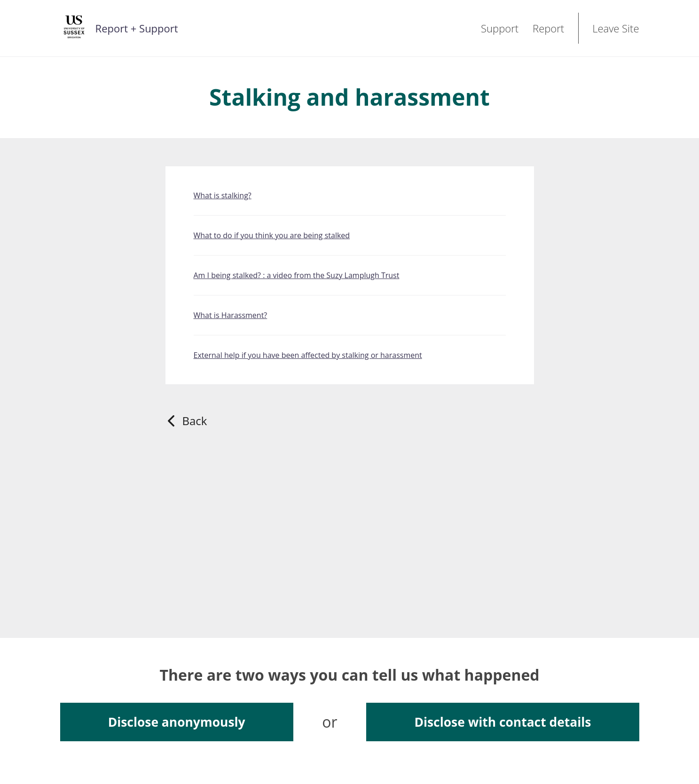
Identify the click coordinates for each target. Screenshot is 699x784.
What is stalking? (223, 195)
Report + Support (137, 28)
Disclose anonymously (177, 722)
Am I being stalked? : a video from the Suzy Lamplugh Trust (297, 275)
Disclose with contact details (503, 722)
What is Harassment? (231, 315)
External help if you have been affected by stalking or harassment (308, 355)
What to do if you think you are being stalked (272, 235)
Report (548, 28)
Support (500, 28)
